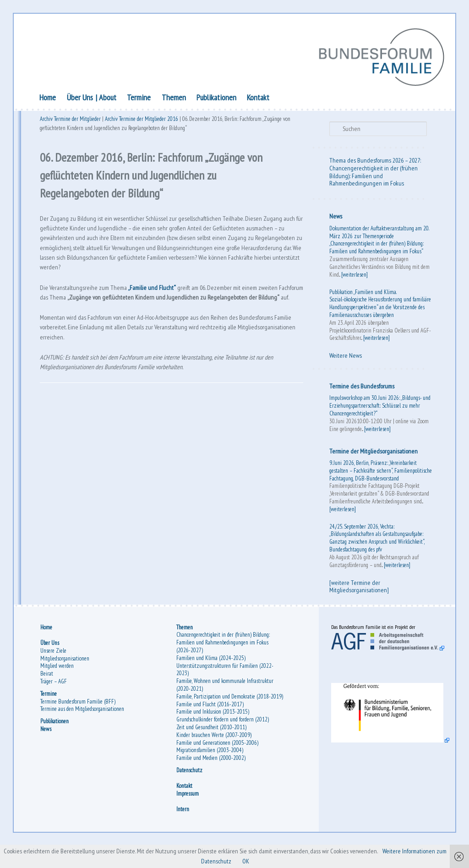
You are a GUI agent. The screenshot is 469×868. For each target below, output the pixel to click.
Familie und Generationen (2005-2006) (218, 762)
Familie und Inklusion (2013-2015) (214, 731)
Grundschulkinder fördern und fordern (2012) (224, 739)
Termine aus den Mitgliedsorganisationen (84, 720)
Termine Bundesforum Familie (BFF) (79, 712)
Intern (184, 828)
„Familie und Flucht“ (164, 302)
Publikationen (218, 99)
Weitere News (345, 357)
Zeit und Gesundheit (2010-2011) (212, 746)
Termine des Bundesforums (361, 388)
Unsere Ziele (55, 662)
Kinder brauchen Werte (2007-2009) (215, 754)
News (335, 218)
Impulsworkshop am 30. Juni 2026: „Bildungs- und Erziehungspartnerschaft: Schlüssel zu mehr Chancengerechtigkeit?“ (379, 407)
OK (274, 861)
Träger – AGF (55, 693)
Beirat (48, 685)
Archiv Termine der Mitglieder (72, 122)
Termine (141, 99)
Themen (175, 99)
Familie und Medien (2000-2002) (212, 777)
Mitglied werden (58, 677)
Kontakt (260, 99)
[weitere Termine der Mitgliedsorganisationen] (358, 595)
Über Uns (81, 99)
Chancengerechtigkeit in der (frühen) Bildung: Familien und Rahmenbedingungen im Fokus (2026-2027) (224, 654)
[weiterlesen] (354, 276)
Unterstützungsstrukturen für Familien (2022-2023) (226, 681)
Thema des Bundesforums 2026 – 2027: (374, 162)
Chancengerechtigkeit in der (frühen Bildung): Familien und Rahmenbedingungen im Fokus (373, 177)
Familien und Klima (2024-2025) (212, 669)
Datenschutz (190, 789)
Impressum (188, 813)
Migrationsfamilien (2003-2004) (211, 769)
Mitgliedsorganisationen (66, 669)
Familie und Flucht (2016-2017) (211, 723)
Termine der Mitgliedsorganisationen (373, 452)
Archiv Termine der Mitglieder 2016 (143, 122)
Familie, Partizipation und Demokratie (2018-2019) (224, 712)
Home (49, 99)
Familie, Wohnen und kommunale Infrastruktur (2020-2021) (226, 696)
